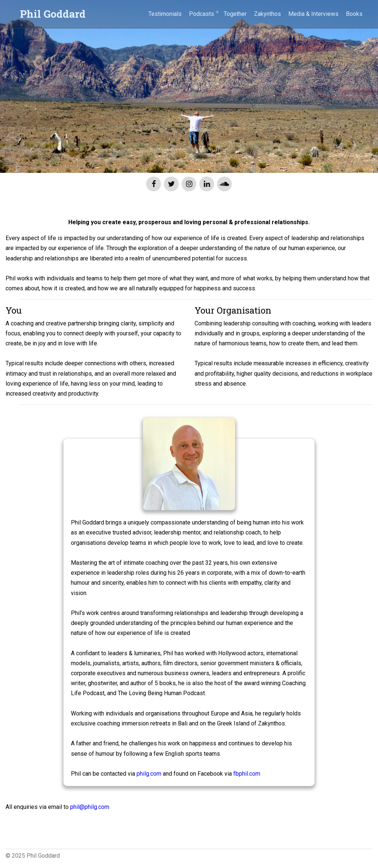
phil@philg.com (90, 807)
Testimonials (165, 14)
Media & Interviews (313, 14)
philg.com (149, 774)
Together (235, 14)
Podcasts (202, 14)
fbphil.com (247, 774)
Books (354, 14)
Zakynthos (267, 14)
